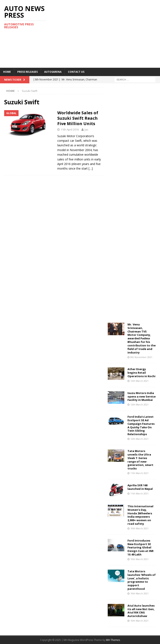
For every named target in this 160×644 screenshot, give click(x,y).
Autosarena (53, 72)
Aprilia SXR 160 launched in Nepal (140, 487)
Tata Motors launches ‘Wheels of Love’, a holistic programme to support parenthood (142, 580)
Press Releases (27, 72)
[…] (91, 168)
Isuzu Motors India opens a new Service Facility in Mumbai (142, 396)
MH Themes (113, 640)
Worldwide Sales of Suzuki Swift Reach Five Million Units (78, 118)
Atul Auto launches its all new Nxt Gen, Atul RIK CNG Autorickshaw (141, 611)
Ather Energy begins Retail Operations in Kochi (141, 373)
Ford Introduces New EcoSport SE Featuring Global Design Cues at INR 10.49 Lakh (141, 548)
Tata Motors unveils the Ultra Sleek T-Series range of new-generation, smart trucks (140, 460)
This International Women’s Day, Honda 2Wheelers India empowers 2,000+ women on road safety (140, 515)
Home (7, 72)
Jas (86, 129)
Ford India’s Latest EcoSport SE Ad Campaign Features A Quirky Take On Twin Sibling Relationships (141, 425)
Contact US (76, 72)
